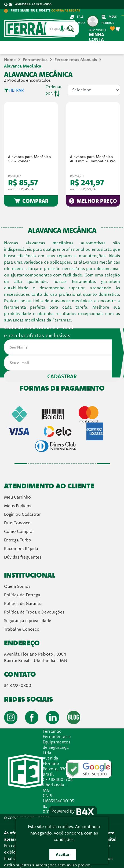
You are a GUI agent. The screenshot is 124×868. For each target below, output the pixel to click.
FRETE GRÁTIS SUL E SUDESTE (42, 10)
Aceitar (63, 854)
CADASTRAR (62, 376)
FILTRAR (14, 90)
